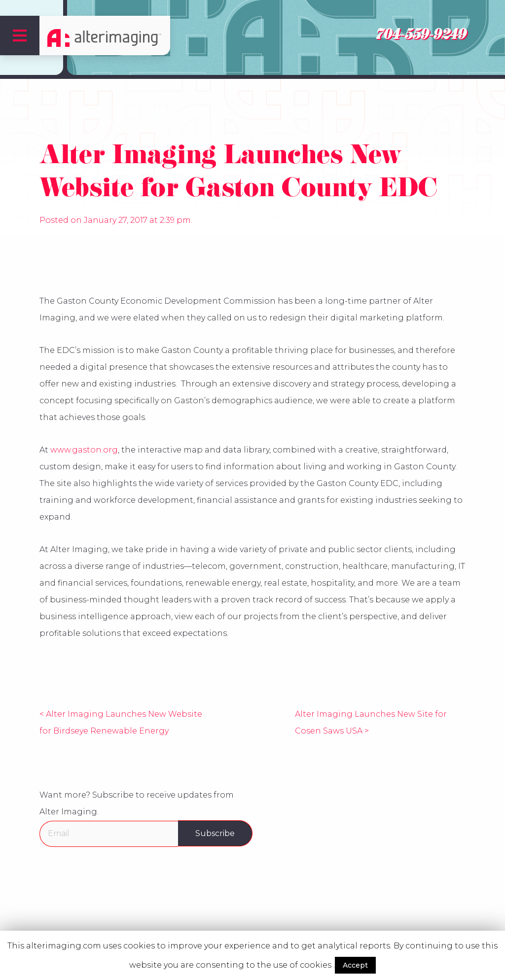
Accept (355, 965)
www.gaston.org (84, 450)
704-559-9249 (420, 36)
